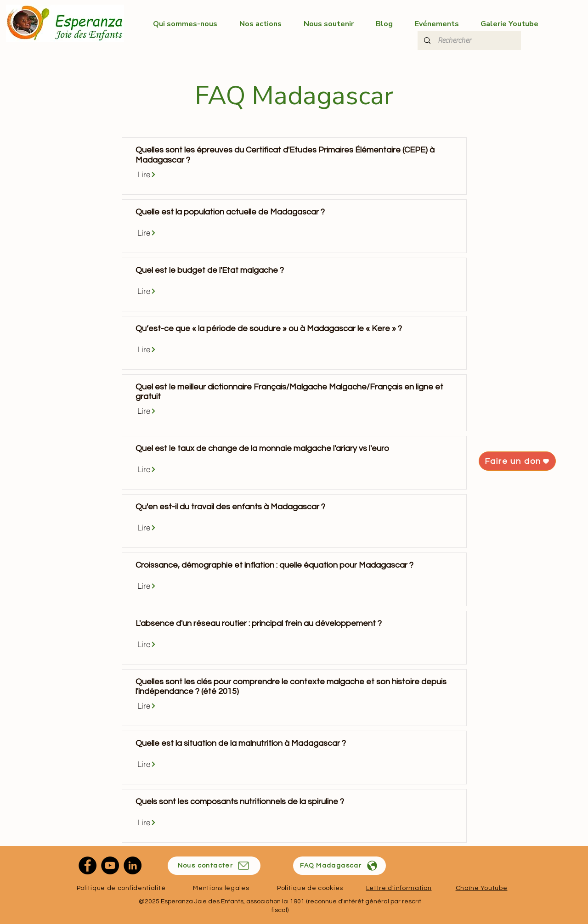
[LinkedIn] (133, 865)
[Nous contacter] (214, 866)
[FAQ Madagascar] (339, 866)
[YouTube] (110, 865)
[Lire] (147, 175)
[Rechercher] (469, 40)
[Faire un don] (517, 461)
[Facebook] (88, 865)
